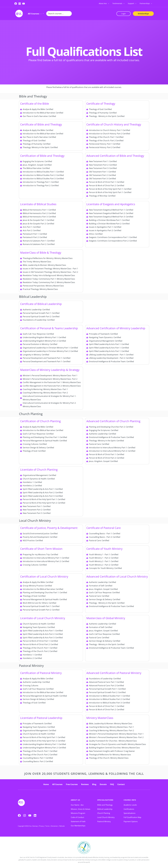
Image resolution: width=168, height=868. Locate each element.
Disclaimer (54, 826)
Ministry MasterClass (100, 718)
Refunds (62, 826)
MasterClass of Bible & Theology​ (41, 253)
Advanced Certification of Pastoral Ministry (114, 673)
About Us (75, 800)
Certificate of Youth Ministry (104, 549)
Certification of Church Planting (40, 421)
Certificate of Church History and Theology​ (114, 124)
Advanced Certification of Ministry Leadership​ (116, 328)
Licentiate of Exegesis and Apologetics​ (111, 204)
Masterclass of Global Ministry (106, 618)
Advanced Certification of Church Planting (113, 421)
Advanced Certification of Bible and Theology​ (115, 156)
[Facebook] (16, 4)
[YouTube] (24, 4)
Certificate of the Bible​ (35, 104)
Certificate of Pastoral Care (104, 528)
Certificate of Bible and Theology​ (41, 124)
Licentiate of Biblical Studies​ (38, 204)
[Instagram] (20, 4)
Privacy (41, 826)
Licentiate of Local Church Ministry (43, 618)
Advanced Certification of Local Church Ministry (117, 576)
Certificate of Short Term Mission (41, 549)
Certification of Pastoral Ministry (41, 673)
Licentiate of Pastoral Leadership (41, 718)
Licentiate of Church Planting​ (39, 470)
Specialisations (105, 800)
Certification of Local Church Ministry (44, 576)
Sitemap (35, 826)
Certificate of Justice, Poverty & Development (49, 528)
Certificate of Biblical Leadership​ (41, 304)
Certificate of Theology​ (101, 104)
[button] (108, 3)
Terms (47, 826)
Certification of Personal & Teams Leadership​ (49, 328)
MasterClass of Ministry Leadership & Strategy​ (50, 370)
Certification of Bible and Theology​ (42, 156)
